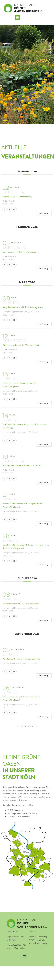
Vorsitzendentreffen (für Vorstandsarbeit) (21, 604)
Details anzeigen (44, 213)
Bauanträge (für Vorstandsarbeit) (17, 197)
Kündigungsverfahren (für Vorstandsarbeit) (22, 345)
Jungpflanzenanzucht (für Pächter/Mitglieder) (23, 307)
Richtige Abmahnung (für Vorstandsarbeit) (22, 466)
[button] (17, 17)
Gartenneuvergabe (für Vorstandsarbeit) (20, 252)
